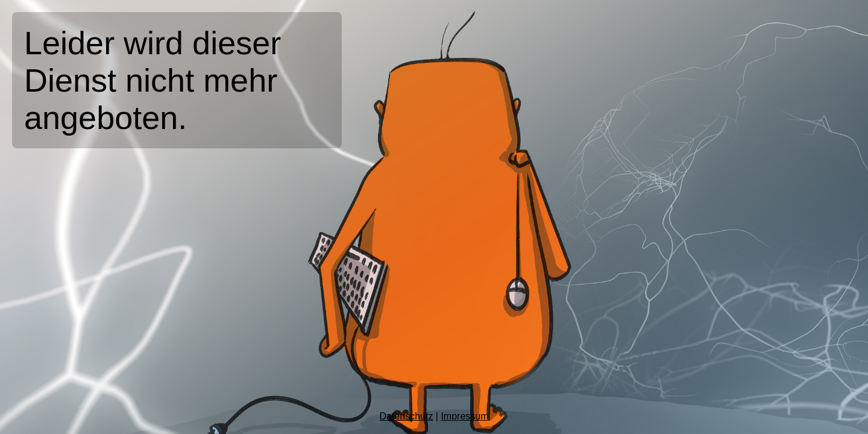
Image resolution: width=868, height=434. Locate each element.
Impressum (464, 416)
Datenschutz (406, 416)
